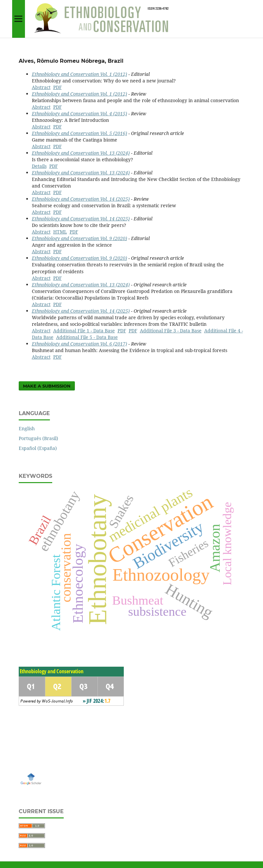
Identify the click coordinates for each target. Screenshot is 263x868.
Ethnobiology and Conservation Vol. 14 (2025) (81, 199)
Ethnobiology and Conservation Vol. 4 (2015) (79, 113)
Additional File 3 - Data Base (171, 331)
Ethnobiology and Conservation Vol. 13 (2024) (81, 153)
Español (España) (38, 448)
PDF (57, 87)
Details (39, 166)
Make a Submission (47, 386)
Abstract (41, 87)
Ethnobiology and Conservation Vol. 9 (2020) (79, 238)
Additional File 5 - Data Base (87, 337)
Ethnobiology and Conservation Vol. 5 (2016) (79, 133)
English (27, 428)
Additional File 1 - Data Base (84, 331)
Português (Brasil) (38, 438)
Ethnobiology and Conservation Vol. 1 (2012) (79, 74)
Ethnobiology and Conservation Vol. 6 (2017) (79, 344)
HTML (60, 232)
